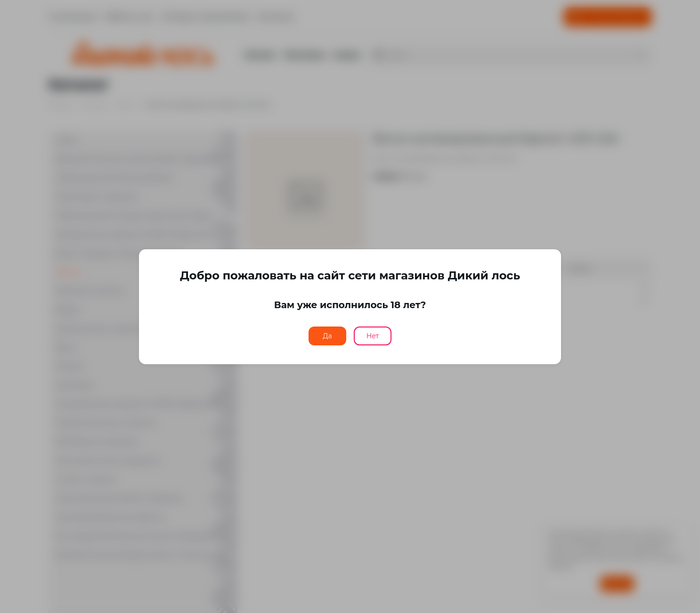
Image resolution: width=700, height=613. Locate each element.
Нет (373, 336)
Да (327, 336)
